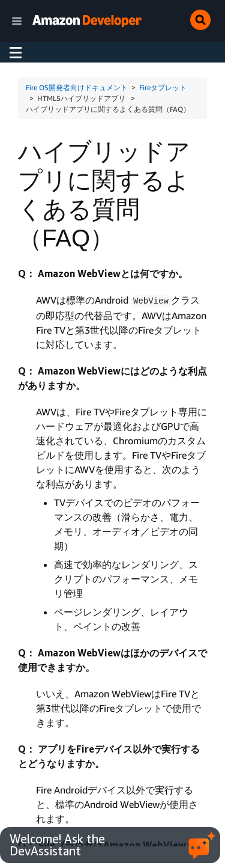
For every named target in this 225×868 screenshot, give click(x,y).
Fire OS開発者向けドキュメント (77, 87)
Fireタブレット (163, 87)
